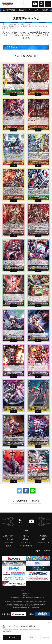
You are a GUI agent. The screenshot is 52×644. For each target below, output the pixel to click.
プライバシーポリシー (26, 591)
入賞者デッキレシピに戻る (27, 501)
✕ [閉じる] (49, 622)
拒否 (31, 637)
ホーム (3, 24)
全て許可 (12, 637)
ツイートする (19, 491)
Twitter (21, 521)
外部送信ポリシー (26, 593)
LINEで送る (33, 491)
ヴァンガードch (35, 4)
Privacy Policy (7, 631)
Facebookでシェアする (26, 491)
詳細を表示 (45, 637)
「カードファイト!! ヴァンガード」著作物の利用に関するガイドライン (26, 598)
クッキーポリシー (26, 595)
